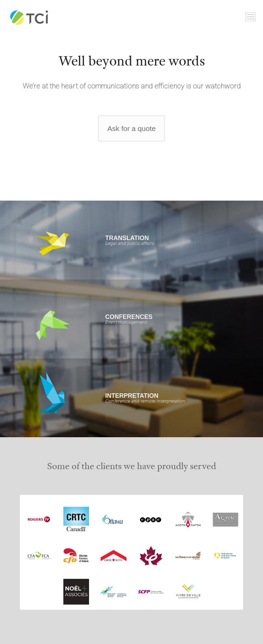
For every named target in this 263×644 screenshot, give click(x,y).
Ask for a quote (131, 128)
